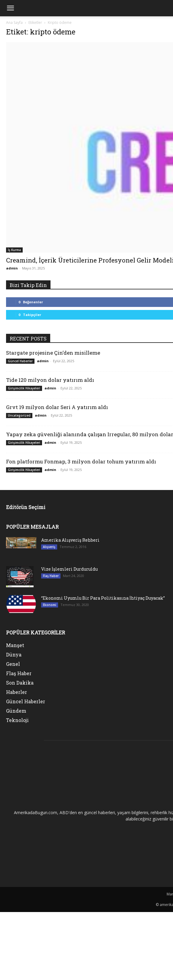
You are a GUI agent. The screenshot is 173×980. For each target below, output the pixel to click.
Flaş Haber (51, 576)
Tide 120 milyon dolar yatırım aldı (50, 380)
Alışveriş (49, 547)
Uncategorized (19, 415)
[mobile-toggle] (10, 8)
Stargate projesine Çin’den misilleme (53, 353)
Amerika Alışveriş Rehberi (70, 540)
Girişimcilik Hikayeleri (24, 388)
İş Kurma (14, 250)
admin (12, 268)
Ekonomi (50, 605)
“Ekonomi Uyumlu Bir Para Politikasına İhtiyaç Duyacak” (103, 598)
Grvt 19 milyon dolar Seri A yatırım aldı (57, 407)
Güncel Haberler (20, 361)
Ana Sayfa (14, 23)
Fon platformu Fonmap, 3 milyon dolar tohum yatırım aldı (81, 461)
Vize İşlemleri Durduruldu (69, 569)
